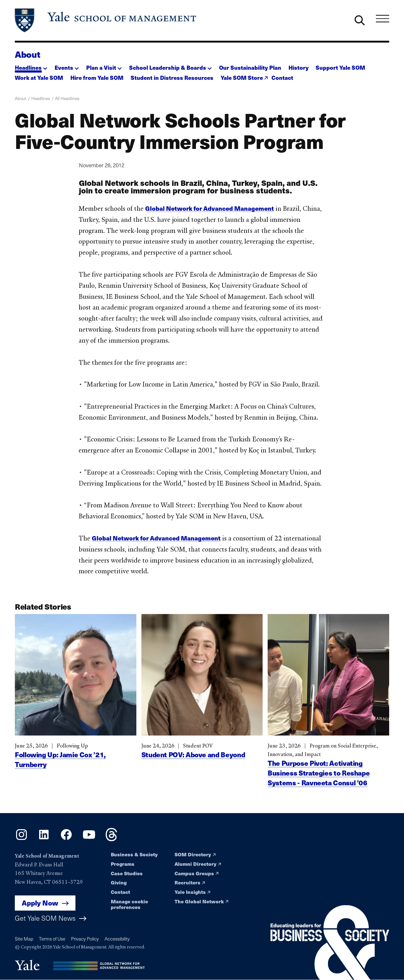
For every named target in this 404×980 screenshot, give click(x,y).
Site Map (24, 939)
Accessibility (117, 939)
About (27, 54)
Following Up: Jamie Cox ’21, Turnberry (60, 769)
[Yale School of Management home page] (106, 20)
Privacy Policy (85, 939)
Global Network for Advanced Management (210, 208)
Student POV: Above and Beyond (193, 765)
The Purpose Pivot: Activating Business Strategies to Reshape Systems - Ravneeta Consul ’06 (319, 783)
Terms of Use (52, 939)
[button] (31, 66)
